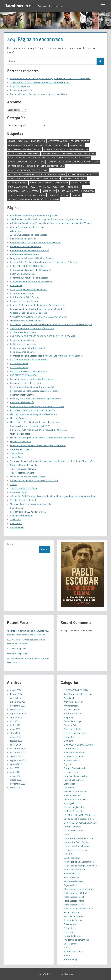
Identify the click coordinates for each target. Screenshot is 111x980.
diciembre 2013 (18, 702)
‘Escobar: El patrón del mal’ (23, 500)
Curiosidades (70, 749)
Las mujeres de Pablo (74, 831)
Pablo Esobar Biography (22, 516)
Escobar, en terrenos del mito (24, 301)
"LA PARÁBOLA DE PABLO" (76, 690)
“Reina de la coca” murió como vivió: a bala (31, 504)
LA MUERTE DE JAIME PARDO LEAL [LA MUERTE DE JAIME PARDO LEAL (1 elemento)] (50, 166)
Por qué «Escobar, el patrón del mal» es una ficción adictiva (39, 94)
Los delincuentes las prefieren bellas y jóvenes (32, 379)
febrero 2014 (16, 694)
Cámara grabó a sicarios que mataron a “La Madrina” (36, 243)
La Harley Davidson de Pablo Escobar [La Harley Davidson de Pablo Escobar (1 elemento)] (83, 162)
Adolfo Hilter (16, 231)
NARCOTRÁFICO (71, 877)
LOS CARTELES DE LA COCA (23, 375)
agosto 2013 (16, 717)
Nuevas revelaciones (73, 881)
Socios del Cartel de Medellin (24, 465)
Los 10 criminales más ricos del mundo (29, 371)
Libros (67, 834)
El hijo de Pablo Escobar (75, 752)
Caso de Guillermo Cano (75, 733)
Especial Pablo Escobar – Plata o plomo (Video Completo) (37, 305)
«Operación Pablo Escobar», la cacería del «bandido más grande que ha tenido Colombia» (53, 496)
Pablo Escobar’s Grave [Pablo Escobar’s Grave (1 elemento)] (40, 187)
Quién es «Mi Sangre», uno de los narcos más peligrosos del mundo (42, 438)
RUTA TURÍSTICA (72, 912)
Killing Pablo (16, 523)
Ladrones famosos (72, 827)
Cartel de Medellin (72, 729)
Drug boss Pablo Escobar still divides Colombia (32, 258)
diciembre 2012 (18, 749)
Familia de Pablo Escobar (76, 776)
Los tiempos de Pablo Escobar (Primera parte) (32, 387)
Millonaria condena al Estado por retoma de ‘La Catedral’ (37, 406)
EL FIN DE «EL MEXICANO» (23, 274)
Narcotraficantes (72, 873)
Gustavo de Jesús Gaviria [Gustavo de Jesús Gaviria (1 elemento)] (54, 149)
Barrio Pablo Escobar (74, 713)
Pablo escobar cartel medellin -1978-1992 (30, 426)
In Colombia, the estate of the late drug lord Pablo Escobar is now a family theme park (51, 324)
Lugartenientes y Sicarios (22, 395)
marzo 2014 (16, 690)
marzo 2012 (16, 780)
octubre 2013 (16, 710)
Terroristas (69, 928)
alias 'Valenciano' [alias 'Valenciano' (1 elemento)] (38, 141)
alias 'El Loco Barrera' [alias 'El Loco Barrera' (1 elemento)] (18, 141)
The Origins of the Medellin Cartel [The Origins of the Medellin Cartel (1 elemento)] (24, 199)
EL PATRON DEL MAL (74, 756)
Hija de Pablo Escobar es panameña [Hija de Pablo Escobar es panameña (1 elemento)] (24, 153)
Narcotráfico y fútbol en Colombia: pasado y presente (35, 422)
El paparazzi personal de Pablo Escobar (29, 289)
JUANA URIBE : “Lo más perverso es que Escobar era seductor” (40, 82)
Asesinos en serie (72, 710)
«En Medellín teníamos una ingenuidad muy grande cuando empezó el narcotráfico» (50, 78)
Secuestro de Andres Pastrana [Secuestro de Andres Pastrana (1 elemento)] (22, 195)
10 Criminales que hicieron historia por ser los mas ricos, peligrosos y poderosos (48, 219)
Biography (69, 717)
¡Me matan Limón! (19, 492)
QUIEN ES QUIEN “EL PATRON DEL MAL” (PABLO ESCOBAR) (38, 445)
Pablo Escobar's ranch (74, 901)
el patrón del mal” (72, 760)
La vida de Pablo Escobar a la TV (79, 819)
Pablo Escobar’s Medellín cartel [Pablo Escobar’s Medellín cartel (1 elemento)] (67, 187)
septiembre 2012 (18, 760)
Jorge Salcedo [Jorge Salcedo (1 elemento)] (14, 158)
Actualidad (69, 698)
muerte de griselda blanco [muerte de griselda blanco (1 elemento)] (42, 183)
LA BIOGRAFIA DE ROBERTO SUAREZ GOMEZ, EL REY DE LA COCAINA (43, 336)
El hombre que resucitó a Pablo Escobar (29, 278)
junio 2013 (15, 725)
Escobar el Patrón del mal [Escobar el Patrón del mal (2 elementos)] (56, 145)
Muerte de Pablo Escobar (76, 870)
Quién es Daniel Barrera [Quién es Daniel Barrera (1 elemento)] (69, 191)
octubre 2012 (16, 756)
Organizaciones (71, 885)
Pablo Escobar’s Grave (74, 905)
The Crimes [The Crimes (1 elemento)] (76, 195)
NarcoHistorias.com (21, 6)
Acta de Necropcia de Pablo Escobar (27, 227)
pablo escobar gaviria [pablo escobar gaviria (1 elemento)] (18, 187)
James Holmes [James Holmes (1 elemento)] (89, 153)
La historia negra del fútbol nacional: (28, 348)
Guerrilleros (69, 788)
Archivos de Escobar (73, 702)
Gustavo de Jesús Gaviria (75, 791)
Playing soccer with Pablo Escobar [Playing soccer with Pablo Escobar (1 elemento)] (24, 191)
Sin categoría (70, 924)
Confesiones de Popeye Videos (25, 254)
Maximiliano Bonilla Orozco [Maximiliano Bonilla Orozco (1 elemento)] (74, 178)
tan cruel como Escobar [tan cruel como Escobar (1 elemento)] (59, 195)
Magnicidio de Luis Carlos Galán (79, 862)
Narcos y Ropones (19, 418)
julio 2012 (15, 768)
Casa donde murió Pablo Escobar (26, 246)
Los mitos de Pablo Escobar (77, 846)
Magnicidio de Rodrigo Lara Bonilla (80, 866)
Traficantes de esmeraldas (76, 940)
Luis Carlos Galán (72, 858)
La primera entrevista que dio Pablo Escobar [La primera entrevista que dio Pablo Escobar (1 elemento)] (28, 170)
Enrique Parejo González (75, 768)
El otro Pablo (16, 285)
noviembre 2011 (18, 784)
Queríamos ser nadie (20, 434)
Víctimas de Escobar (73, 951)
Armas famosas (71, 706)
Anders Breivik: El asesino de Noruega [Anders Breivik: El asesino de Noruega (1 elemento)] (25, 145)
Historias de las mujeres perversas (27, 321)
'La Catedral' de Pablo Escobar (78, 694)
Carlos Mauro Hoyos (73, 721)
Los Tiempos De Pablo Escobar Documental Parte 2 (34, 391)
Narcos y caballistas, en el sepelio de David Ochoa (34, 414)
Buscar (10, 544)
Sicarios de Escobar (73, 920)
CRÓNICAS (69, 741)
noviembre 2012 (18, 752)
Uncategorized (71, 944)
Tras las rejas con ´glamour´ (24, 469)
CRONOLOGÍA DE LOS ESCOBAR (79, 745)
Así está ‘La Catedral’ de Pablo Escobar (29, 235)
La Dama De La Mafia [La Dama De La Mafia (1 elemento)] (55, 162)
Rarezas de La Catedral (21, 449)
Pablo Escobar (17, 508)
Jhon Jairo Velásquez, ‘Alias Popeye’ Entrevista (32, 328)
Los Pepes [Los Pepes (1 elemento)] (94, 174)
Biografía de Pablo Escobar (23, 239)
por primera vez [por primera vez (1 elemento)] (49, 191)
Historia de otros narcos (75, 799)
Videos (13, 484)
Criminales (69, 737)
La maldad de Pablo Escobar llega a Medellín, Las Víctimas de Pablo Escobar (46, 356)
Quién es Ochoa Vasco (21, 442)
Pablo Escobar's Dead (74, 897)
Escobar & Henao (72, 772)
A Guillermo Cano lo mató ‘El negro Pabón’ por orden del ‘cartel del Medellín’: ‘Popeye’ (51, 223)
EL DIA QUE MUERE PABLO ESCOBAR (28, 266)
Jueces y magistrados (74, 807)
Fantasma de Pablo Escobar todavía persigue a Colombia (37, 309)
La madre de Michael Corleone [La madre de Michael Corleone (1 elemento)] (22, 166)
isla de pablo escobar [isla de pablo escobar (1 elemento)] (72, 153)
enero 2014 (16, 698)
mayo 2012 (15, 776)
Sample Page (17, 453)
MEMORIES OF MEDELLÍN (22, 403)
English (67, 764)
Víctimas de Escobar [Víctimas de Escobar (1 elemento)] (50, 199)
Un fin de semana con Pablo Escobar (28, 477)
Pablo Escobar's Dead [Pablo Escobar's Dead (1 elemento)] (80, 183)
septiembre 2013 (18, 713)
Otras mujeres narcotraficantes (79, 889)
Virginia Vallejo (71, 959)
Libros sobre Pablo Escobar (77, 842)
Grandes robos (71, 784)
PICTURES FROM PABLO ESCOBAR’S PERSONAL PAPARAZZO (39, 430)
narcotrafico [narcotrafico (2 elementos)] (62, 183)
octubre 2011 (16, 788)
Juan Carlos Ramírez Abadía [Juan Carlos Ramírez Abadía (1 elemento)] (78, 158)
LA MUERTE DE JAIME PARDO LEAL (80, 815)
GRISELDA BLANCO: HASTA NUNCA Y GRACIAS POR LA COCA (39, 317)
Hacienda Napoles (72, 795)
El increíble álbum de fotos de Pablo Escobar (31, 282)
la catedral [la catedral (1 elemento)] (39, 162)
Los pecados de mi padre (76, 850)
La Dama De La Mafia (74, 811)
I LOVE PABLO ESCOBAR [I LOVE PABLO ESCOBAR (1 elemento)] (51, 153)
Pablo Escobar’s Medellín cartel (78, 909)
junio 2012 (15, 772)
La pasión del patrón (20, 86)
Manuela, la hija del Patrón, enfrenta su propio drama (36, 399)
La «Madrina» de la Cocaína (23, 332)
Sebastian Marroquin (74, 916)
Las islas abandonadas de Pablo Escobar (29, 360)
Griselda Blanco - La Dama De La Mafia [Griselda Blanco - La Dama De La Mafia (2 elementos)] (25, 149)
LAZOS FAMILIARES (19, 363)
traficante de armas (73, 936)
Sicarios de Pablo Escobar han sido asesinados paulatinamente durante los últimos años (52, 461)
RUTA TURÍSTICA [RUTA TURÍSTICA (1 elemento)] (88, 191)
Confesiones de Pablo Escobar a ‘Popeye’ (29, 250)
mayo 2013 (15, 729)
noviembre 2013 (18, 706)
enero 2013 (15, 745)
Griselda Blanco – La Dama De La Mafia (29, 313)
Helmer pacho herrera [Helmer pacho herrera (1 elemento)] (77, 149)
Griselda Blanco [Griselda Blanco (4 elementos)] (77, 145)
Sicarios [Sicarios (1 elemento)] (42, 195)
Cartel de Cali (70, 725)
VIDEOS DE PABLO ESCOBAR (24, 488)
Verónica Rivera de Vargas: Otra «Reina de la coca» (34, 481)
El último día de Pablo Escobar (25, 297)
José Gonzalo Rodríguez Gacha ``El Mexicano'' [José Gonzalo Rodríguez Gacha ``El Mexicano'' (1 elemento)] (43, 158)
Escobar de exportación (21, 90)
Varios (67, 948)
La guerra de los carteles (22, 340)
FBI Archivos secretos (74, 780)
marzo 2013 (16, 737)
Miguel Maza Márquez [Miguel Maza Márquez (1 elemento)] (18, 183)
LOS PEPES (69, 854)
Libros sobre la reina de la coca (78, 838)
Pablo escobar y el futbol (75, 893)
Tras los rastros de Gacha (22, 473)
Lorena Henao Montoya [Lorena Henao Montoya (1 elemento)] (78, 174)
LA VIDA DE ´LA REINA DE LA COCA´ (80, 823)
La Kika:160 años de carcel (23, 352)
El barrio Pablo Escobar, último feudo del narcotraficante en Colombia (43, 262)
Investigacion (70, 803)
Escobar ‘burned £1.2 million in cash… (28, 512)
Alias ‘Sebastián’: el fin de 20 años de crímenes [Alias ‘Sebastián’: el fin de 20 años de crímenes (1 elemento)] (68, 141)
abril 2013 (15, 733)
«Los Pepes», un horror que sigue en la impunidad (34, 215)
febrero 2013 (16, 741)
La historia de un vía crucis (23, 344)
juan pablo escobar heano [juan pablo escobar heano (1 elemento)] (20, 162)
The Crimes (16, 520)
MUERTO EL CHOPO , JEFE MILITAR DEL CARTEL (33, 410)
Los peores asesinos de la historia (26, 383)
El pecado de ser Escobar (22, 293)
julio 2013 (15, 721)
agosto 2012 (16, 764)
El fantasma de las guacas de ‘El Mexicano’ (31, 270)
